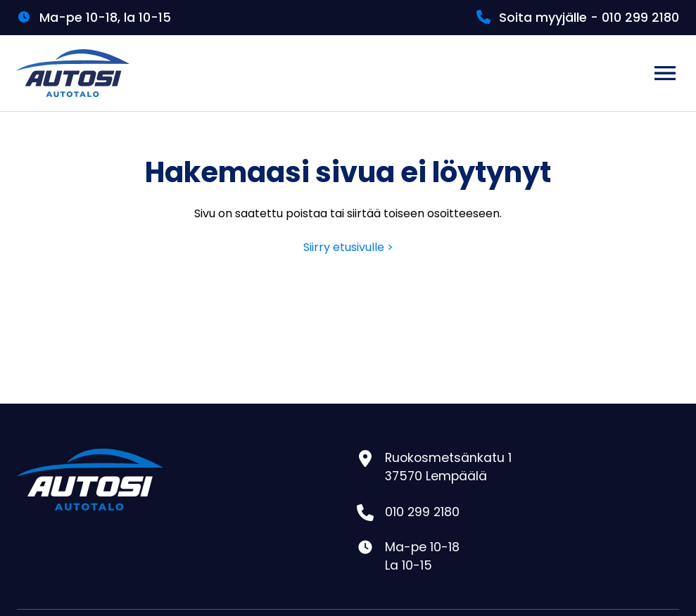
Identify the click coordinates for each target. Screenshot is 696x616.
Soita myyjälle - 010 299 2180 (589, 18)
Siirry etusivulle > (348, 247)
